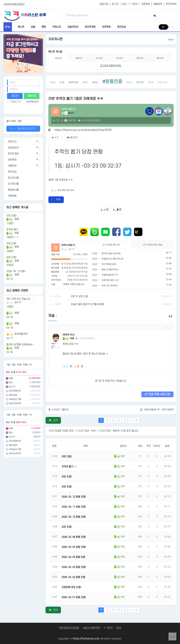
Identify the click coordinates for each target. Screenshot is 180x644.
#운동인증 (112, 82)
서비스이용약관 (91, 628)
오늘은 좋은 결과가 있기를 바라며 (87, 304)
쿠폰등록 (145, 4)
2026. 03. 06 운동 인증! (74, 537)
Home (171, 40)
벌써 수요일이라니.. (111, 270)
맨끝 (137, 420)
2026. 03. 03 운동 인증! (74, 567)
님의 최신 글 (111, 245)
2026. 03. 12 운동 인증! (74, 497)
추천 (148, 446)
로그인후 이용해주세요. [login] (111, 66)
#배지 (85, 82)
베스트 (21, 27)
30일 (14, 365)
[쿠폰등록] (23, 196)
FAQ (124, 4)
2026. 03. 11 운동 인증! (74, 507)
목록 (56, 200)
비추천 (157, 446)
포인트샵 (121, 27)
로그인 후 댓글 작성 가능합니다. (111, 381)
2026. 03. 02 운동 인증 (73, 577)
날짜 (167, 446)
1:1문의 (134, 4)
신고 (55, 138)
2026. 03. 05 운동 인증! (74, 547)
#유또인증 (73, 82)
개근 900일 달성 (109, 264)
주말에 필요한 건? (110, 275)
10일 (8, 365)
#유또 (151, 82)
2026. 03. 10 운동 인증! (74, 517)
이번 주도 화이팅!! (110, 286)
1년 (30, 365)
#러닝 (53, 82)
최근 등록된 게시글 (17, 207)
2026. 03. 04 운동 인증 (73, 557)
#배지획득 (162, 82)
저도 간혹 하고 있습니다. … (20, 299)
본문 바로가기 (0, 0)
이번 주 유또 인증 (79, 296)
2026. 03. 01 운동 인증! (74, 597)
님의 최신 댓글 (153, 245)
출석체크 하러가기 (23, 129)
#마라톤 (140, 82)
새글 (33, 27)
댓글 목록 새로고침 (157, 394)
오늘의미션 (73, 27)
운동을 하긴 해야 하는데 (112, 259)
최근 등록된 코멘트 (17, 291)
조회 (140, 446)
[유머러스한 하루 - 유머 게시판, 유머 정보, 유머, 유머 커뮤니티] (25, 16)
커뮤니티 (57, 27)
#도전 (129, 82)
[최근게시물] (23, 178)
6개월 (25, 365)
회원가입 (104, 4)
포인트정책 (171, 4)
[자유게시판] (98, 254)
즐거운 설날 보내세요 (111, 253)
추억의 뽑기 (12, 230)
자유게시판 (55, 39)
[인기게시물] (23, 184)
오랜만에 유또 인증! (71, 587)
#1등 (62, 82)
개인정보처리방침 (69, 628)
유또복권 (106, 27)
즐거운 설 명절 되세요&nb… (20, 345)
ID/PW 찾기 (33, 102)
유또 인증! (11, 216)
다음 (131, 420)
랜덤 (44, 27)
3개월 (19, 365)
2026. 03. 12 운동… (17, 271)
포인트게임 (90, 27)
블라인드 (73, 138)
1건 (56, 121)
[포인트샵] (23, 172)
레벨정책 (158, 4)
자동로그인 (14, 102)
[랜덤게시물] (23, 190)
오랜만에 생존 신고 (110, 280)
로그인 (115, 4)
